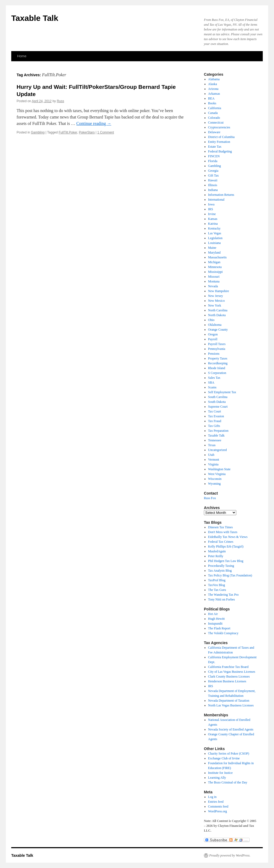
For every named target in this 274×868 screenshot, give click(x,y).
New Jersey (216, 296)
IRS (211, 209)
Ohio (211, 320)
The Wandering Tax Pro (223, 595)
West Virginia (217, 474)
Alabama (214, 79)
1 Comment (106, 132)
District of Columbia (221, 137)
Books (212, 103)
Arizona (213, 89)
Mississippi (216, 272)
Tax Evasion (216, 416)
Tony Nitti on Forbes (222, 599)
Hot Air (213, 614)
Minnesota (215, 267)
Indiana (213, 190)
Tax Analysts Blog (220, 571)
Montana (214, 281)
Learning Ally (217, 778)
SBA (211, 383)
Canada (213, 113)
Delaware (214, 132)
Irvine (212, 214)
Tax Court (215, 411)
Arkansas (214, 94)
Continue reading (94, 123)
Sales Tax (214, 378)
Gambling (38, 132)
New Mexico (216, 301)
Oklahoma (215, 325)
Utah (211, 455)
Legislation (215, 238)
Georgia (213, 171)
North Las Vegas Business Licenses (231, 705)
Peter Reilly (216, 556)
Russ (60, 101)
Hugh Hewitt (216, 619)
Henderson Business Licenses (227, 681)
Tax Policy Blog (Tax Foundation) (230, 575)
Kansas (213, 219)
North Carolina (218, 310)
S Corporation (217, 373)
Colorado (214, 118)
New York (215, 305)
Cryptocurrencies (219, 127)
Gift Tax (214, 175)
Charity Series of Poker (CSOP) (229, 754)
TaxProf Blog (217, 580)
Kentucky (214, 228)
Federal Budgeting (220, 151)
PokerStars (87, 132)
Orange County (218, 330)
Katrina (213, 224)
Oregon (213, 334)
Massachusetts (217, 257)
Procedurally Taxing (221, 566)
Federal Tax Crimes (221, 542)
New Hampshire (219, 291)
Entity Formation (219, 142)
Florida (213, 161)
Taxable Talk (35, 18)
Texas (212, 445)
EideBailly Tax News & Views (228, 537)
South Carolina (218, 397)
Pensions (214, 354)
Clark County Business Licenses (229, 676)
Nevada (213, 286)
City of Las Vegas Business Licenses (232, 672)
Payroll (213, 339)
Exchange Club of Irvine (224, 758)
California (215, 108)
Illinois (213, 185)
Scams (212, 387)
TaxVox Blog (217, 585)
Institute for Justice (220, 773)
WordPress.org (218, 811)
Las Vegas (215, 233)
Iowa (211, 204)
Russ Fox (210, 498)
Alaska (213, 84)
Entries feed (216, 802)
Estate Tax (215, 147)
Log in (212, 797)
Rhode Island (217, 368)
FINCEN (214, 156)
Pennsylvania (217, 349)
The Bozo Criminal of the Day (228, 782)
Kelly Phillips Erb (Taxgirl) (226, 546)
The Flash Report (219, 628)
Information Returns (221, 195)
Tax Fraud (215, 421)
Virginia (213, 464)
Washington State (219, 469)
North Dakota (217, 315)
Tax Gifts (214, 426)
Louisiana (214, 243)
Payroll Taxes (217, 344)
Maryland (214, 253)
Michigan (214, 262)
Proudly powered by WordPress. (230, 855)
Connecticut (216, 123)
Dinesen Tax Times (220, 527)
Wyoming (214, 484)
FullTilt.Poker (68, 132)
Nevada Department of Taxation (229, 701)
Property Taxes (218, 358)
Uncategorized (218, 450)
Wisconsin (215, 479)
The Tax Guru (217, 590)
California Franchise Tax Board (228, 667)
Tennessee (215, 440)
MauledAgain (217, 551)
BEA (211, 98)
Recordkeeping (218, 363)
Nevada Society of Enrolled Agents (231, 729)
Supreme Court (218, 407)
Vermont (214, 460)
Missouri (214, 277)
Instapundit (215, 624)
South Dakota (217, 402)
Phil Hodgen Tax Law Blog (226, 561)
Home (22, 56)
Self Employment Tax (222, 392)
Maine (212, 248)
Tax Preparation (218, 431)
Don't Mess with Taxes (223, 532)
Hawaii (213, 180)
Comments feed (218, 806)
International (216, 200)
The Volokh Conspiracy (223, 633)
